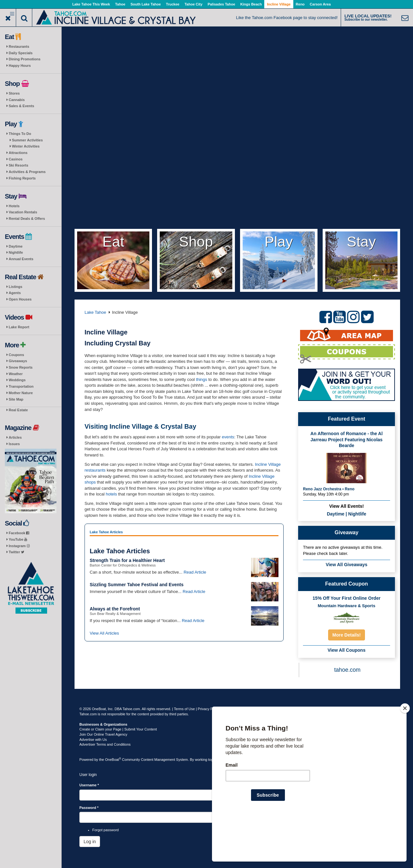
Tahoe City (193, 4)
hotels (111, 494)
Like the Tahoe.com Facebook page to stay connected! (287, 18)
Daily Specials (21, 53)
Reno (300, 4)
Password (89, 808)
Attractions (18, 153)
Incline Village (279, 4)
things (202, 379)
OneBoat (113, 760)
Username (89, 785)
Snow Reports (21, 367)
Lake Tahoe (95, 312)
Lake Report (19, 327)
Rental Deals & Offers (27, 219)
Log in (90, 842)
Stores (14, 93)
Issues (14, 444)
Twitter (16, 552)
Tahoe (120, 4)
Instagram (19, 546)
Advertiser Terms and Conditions (105, 744)
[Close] (405, 750)
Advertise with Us (93, 740)
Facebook (19, 533)
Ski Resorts (19, 165)
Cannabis (17, 100)
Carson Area (320, 4)
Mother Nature (21, 393)
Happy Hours (20, 66)
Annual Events (21, 259)
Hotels (14, 206)
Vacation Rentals (23, 212)
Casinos (16, 159)
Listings (15, 287)
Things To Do (20, 134)
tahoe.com (348, 670)
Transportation (21, 386)
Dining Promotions (25, 59)
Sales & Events (21, 106)
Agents (15, 293)
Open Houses (20, 299)
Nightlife (16, 252)
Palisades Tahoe (221, 4)
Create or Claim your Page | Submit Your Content (118, 729)
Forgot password (106, 830)
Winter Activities (26, 146)
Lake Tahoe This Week (91, 4)
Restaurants (19, 46)
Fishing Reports (22, 178)
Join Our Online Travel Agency (103, 734)
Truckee (173, 4)
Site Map (16, 399)
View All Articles (104, 633)
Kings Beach (251, 4)
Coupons (16, 355)
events (228, 437)
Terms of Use (184, 709)
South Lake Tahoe (146, 4)
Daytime (16, 246)
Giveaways (18, 361)
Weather (16, 374)
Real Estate (18, 410)
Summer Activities (27, 140)
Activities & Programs (27, 172)
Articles (15, 437)
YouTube (18, 539)
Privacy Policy (209, 709)
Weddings (17, 380)
